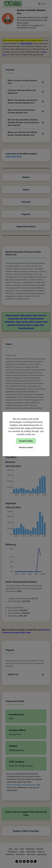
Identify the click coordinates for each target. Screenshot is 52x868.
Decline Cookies (26, 447)
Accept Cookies (26, 441)
